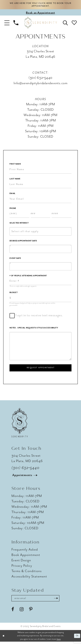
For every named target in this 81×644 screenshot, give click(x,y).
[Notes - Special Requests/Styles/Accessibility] (40, 347)
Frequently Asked (25, 551)
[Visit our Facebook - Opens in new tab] (13, 612)
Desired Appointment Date (23, 242)
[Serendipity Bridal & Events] (40, 24)
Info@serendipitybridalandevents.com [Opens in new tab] (41, 84)
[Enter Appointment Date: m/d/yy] (40, 250)
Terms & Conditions (27, 573)
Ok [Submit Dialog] (77, 638)
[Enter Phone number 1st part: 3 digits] (19, 215)
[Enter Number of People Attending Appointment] (40, 282)
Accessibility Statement (29, 578)
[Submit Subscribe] (61, 600)
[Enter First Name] (40, 171)
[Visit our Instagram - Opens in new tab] (22, 612)
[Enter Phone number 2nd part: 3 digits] (41, 215)
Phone (13, 209)
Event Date (15, 259)
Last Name (15, 180)
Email (12, 195)
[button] (7, 23)
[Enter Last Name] (40, 185)
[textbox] (42, 232)
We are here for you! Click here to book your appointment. (40, 5)
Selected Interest (19, 224)
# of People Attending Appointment (28, 277)
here (59, 641)
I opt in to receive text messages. (38, 317)
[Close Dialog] (4, 638)
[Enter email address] (38, 600)
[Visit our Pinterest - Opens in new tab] (31, 612)
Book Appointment (26, 557)
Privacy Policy (22, 567)
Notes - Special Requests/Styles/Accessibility (34, 329)
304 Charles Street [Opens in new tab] (40, 52)
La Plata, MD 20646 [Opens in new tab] (40, 58)
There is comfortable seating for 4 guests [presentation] (23, 287)
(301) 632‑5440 (25, 469)
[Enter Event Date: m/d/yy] (40, 267)
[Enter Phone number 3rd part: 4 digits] (62, 215)
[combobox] (40, 232)
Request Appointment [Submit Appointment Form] (41, 369)
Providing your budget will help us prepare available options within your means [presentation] (32, 305)
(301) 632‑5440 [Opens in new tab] (40, 79)
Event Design (21, 562)
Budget (13, 294)
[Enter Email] (40, 200)
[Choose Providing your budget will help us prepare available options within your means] (40, 299)
